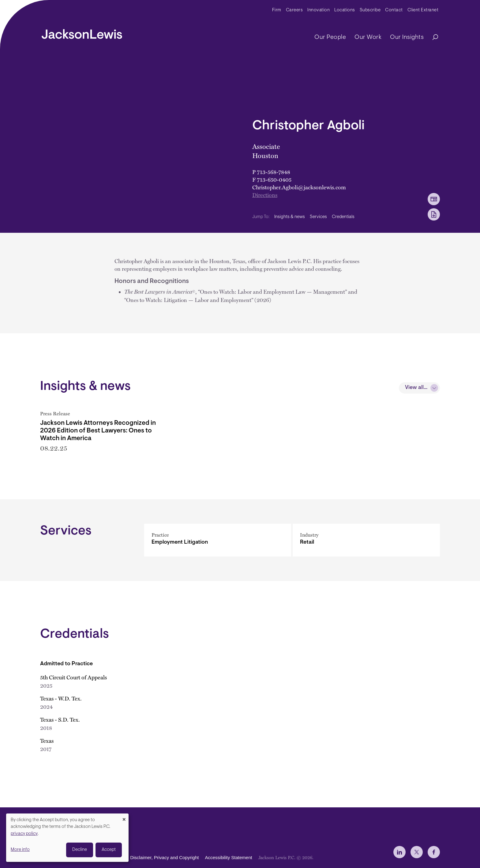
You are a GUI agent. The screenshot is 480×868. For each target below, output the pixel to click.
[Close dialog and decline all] (124, 817)
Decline (80, 850)
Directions (265, 195)
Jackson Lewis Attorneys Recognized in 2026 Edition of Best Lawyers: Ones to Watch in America (98, 431)
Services (318, 217)
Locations (345, 10)
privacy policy (24, 834)
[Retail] (366, 549)
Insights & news (290, 217)
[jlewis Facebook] (434, 852)
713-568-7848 (274, 172)
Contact (394, 10)
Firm (277, 10)
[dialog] (67, 838)
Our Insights (407, 37)
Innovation (319, 10)
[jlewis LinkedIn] (399, 852)
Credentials (343, 217)
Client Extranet (423, 10)
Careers (294, 10)
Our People (330, 37)
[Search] (432, 38)
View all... (416, 388)
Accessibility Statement (228, 857)
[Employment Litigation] (218, 549)
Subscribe (370, 10)
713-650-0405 (274, 179)
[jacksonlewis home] (82, 32)
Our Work (368, 37)
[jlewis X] (417, 852)
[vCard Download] (434, 199)
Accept (109, 850)
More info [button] (20, 850)
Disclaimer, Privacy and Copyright (164, 857)
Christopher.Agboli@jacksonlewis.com (299, 187)
